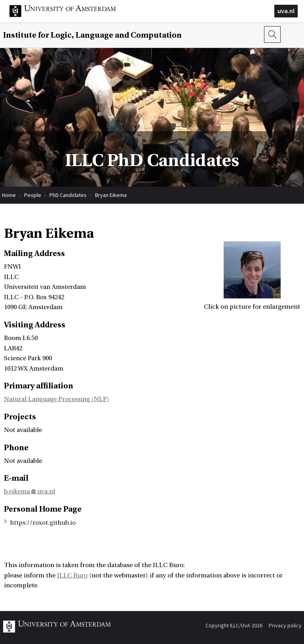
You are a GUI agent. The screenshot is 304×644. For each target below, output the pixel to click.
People (33, 195)
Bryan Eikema (111, 195)
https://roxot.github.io (43, 523)
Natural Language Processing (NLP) (57, 399)
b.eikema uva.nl (29, 491)
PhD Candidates (68, 195)
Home (9, 195)
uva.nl (286, 11)
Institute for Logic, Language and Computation (92, 35)
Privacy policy (285, 625)
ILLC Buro (72, 575)
